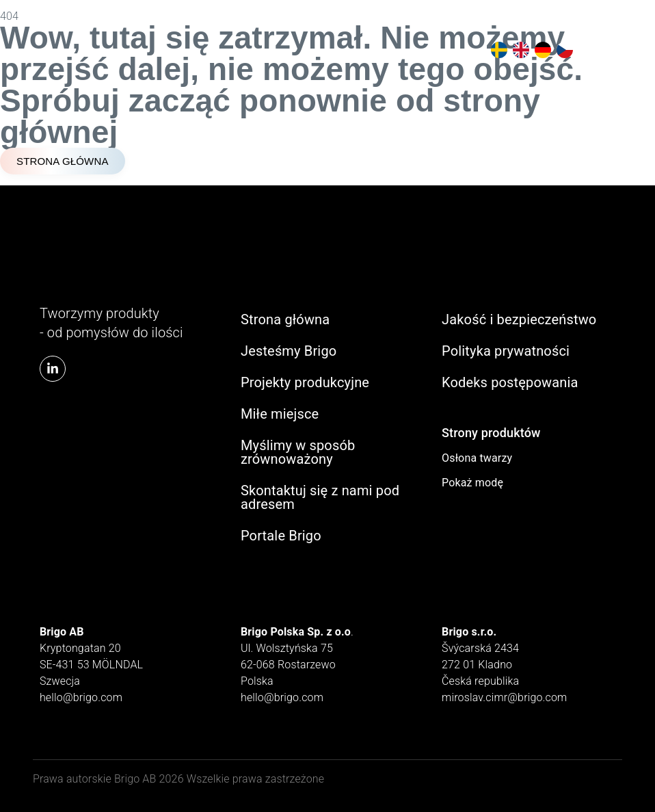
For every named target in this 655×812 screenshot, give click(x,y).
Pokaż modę (472, 483)
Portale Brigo (281, 536)
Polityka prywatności (506, 351)
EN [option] (518, 50)
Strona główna (285, 319)
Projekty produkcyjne (305, 382)
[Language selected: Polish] (529, 50)
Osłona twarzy (477, 458)
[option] (496, 50)
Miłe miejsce (280, 414)
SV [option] (496, 50)
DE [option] (540, 50)
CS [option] (562, 50)
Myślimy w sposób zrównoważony (298, 452)
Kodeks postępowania (510, 382)
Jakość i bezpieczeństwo (519, 319)
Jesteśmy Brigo (289, 351)
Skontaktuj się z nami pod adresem (320, 497)
